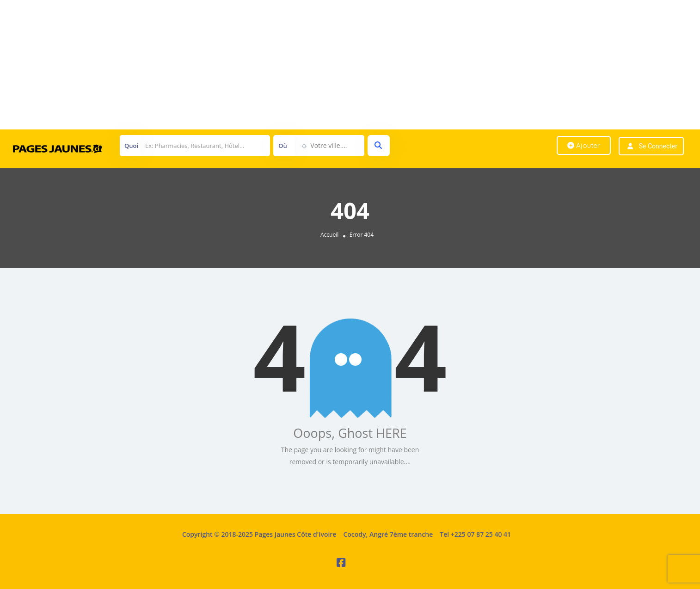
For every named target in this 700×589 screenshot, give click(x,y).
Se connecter (658, 146)
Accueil (329, 235)
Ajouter (584, 145)
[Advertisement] (277, 65)
